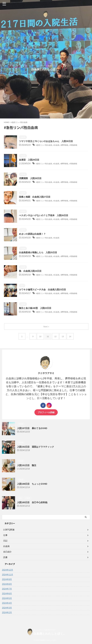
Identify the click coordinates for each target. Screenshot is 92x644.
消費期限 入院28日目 (31, 179)
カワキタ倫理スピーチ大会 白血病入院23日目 (44, 290)
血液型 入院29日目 (30, 160)
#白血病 (61, 145)
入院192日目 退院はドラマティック (37, 447)
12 (56, 336)
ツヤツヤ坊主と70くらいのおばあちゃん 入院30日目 (48, 141)
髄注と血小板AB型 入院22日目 (36, 308)
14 (71, 336)
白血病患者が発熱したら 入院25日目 (39, 253)
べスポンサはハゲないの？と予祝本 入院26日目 (45, 216)
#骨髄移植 (81, 145)
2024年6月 (7, 594)
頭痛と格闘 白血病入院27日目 (36, 197)
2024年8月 (7, 584)
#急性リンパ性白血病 (46, 145)
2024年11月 (8, 575)
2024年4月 (7, 603)
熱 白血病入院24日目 (31, 271)
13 (64, 336)
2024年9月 (7, 579)
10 (40, 336)
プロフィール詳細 (46, 412)
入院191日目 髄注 (27, 465)
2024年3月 (7, 608)
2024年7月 (7, 589)
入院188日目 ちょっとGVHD (33, 484)
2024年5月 (7, 598)
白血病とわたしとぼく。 (46, 69)
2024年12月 (8, 570)
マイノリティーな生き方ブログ (44, 630)
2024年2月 (7, 613)
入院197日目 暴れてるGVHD (33, 428)
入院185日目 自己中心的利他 (33, 502)
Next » (47, 327)
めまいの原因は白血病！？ (33, 234)
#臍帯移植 (70, 145)
